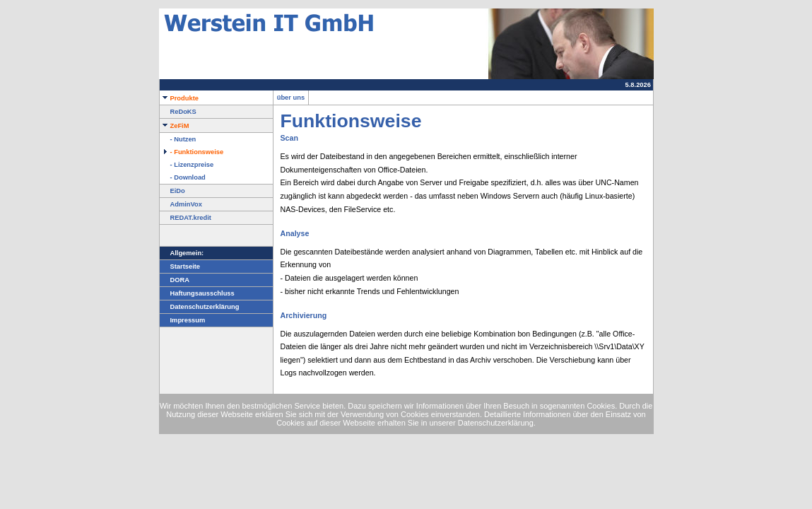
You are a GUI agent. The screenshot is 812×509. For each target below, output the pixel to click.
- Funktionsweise (192, 152)
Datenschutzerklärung (200, 307)
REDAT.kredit (186, 218)
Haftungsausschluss (197, 293)
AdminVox (181, 204)
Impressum (183, 320)
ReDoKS (178, 112)
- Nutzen (178, 139)
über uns (291, 98)
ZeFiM (175, 126)
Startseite (180, 267)
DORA (175, 280)
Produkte (179, 98)
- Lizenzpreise (187, 165)
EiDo (172, 191)
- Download (183, 177)
